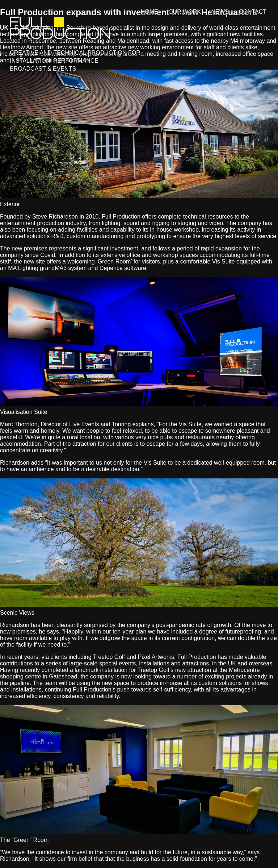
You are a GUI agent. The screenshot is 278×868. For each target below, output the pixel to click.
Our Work (185, 12)
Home (149, 12)
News (220, 12)
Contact (253, 12)
